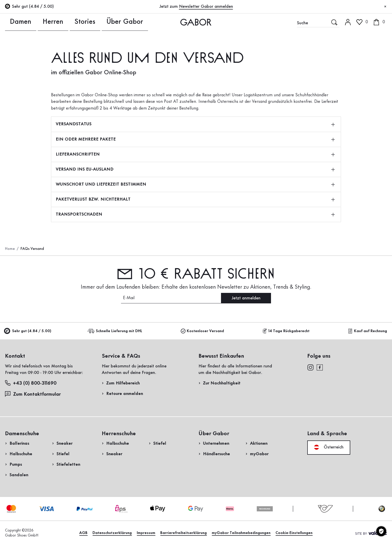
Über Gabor (97, 22)
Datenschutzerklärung (112, 533)
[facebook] (320, 367)
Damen (13, 22)
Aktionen (259, 443)
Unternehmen (216, 443)
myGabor (259, 454)
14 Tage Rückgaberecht (286, 331)
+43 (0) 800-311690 (31, 383)
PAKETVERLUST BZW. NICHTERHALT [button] (195, 199)
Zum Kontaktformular (33, 394)
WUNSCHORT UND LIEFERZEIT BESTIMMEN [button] (195, 184)
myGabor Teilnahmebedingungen (241, 533)
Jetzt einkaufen (367, 147)
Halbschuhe (21, 454)
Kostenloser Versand (202, 331)
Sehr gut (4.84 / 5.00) (28, 331)
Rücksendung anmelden (315, 101)
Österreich (329, 447)
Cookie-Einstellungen (294, 533)
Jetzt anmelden (246, 298)
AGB (83, 533)
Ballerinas (19, 443)
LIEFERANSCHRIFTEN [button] (195, 154)
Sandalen (19, 475)
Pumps (16, 464)
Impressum (146, 533)
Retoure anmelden (125, 394)
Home (10, 249)
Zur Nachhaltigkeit (222, 383)
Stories (65, 22)
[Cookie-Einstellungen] (381, 531)
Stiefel (63, 454)
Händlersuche (216, 454)
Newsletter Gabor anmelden (206, 7)
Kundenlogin (344, 44)
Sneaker (64, 443)
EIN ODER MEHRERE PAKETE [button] (195, 139)
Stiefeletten (68, 464)
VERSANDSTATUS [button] (195, 124)
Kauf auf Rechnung (367, 331)
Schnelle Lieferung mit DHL (115, 331)
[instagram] (310, 367)
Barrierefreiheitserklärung (183, 533)
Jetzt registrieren (353, 66)
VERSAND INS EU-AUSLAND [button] (195, 169)
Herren (39, 22)
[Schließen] (385, 7)
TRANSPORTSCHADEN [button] (195, 214)
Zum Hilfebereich (123, 383)
